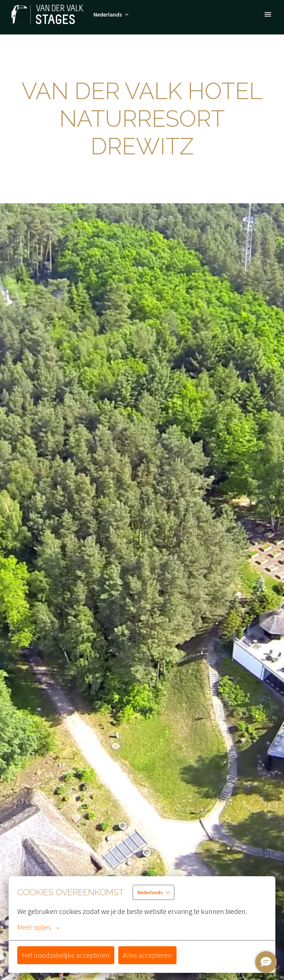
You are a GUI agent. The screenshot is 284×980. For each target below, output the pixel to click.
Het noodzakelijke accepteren (66, 955)
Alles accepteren (147, 955)
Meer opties (38, 927)
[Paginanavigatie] (268, 14)
